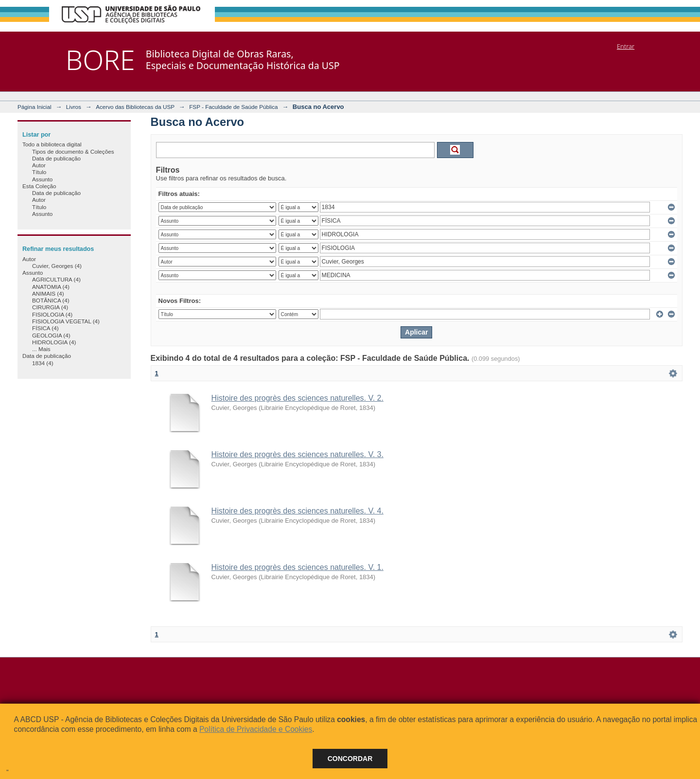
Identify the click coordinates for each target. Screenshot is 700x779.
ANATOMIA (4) (51, 287)
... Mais (41, 349)
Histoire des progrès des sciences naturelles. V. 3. (297, 454)
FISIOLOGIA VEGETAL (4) (66, 321)
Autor (39, 165)
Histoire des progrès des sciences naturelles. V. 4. (297, 511)
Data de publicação (56, 158)
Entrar (626, 46)
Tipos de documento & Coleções (73, 151)
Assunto (42, 179)
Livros (74, 107)
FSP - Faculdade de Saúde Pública (233, 107)
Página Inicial (35, 107)
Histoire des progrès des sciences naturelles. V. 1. (297, 567)
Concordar (350, 759)
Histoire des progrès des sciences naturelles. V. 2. (297, 398)
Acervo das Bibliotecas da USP (135, 107)
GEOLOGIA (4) (51, 335)
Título (39, 172)
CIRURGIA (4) (50, 307)
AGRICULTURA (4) (56, 279)
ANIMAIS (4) (48, 293)
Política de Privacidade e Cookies (256, 729)
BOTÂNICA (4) (51, 300)
